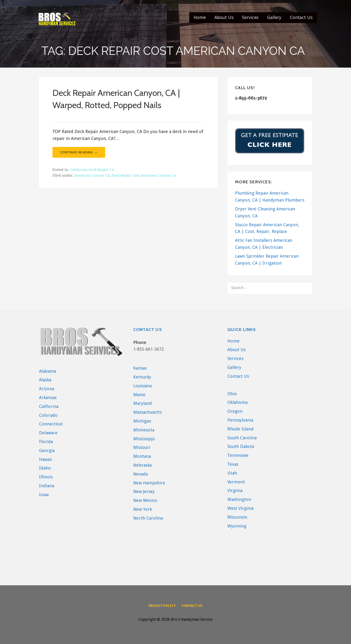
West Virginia (240, 508)
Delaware (48, 433)
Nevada (141, 474)
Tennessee (238, 455)
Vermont (236, 482)
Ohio (232, 394)
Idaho (45, 468)
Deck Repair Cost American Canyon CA (144, 175)
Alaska (45, 380)
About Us (224, 17)
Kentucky (142, 377)
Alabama (48, 371)
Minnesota (144, 430)
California (78, 170)
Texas (233, 464)
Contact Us (301, 17)
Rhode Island (241, 429)
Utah (232, 473)
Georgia (47, 450)
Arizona (47, 389)
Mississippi (144, 439)
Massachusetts (147, 412)
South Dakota (241, 446)
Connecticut (51, 424)
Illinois (46, 477)
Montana (142, 456)
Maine (139, 395)
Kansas (140, 368)
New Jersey (144, 491)
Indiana (47, 486)
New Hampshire (149, 483)
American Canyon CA (92, 175)
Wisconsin (237, 517)
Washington (239, 499)
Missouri (142, 447)
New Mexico (145, 500)
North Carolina (148, 518)
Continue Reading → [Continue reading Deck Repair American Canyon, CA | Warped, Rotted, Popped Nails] (79, 152)
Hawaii (46, 459)
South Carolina (242, 438)
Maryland (143, 403)
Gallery (274, 17)
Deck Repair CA (101, 170)
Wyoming (237, 526)
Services (250, 17)
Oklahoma (237, 402)
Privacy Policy (162, 606)
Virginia (235, 490)
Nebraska (142, 465)
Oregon (235, 411)
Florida (46, 442)
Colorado (48, 415)
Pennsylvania (240, 420)
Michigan (142, 421)
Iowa (44, 495)
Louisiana (142, 386)
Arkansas (48, 397)
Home (200, 17)
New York (143, 509)
